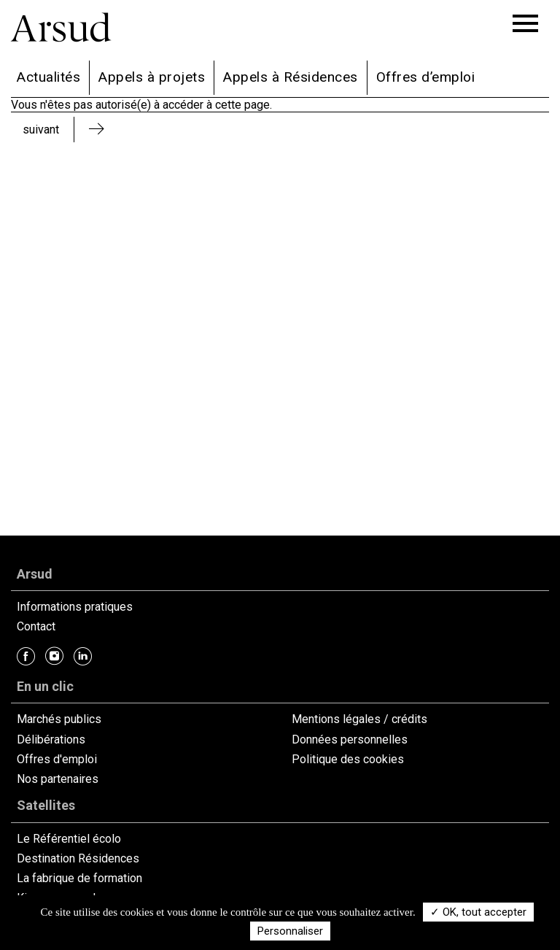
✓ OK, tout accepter (478, 912)
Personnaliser (290, 931)
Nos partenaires (58, 779)
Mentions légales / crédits (359, 719)
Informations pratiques (75, 607)
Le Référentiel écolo (69, 839)
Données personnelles (350, 739)
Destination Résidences (78, 858)
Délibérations (51, 739)
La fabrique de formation (79, 878)
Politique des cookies (348, 759)
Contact (36, 626)
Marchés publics (59, 719)
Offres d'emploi (57, 759)
